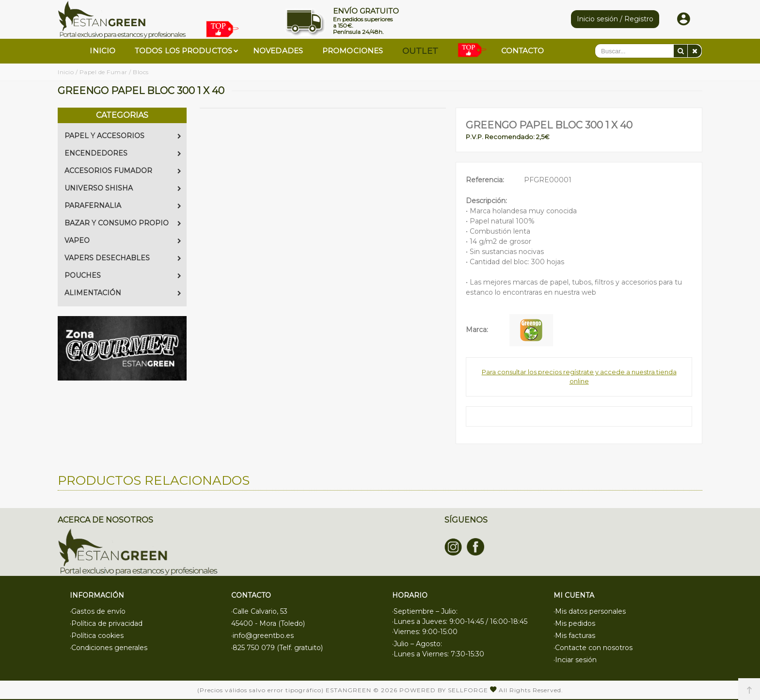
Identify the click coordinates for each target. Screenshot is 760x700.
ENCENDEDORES (123, 153)
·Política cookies (97, 636)
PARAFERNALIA (123, 206)
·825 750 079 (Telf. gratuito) (277, 648)
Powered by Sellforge (444, 690)
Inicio (66, 72)
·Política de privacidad (106, 623)
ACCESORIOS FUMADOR (123, 171)
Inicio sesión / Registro (615, 19)
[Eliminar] (695, 51)
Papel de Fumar (103, 72)
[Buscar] (681, 51)
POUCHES (123, 275)
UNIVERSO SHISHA (123, 188)
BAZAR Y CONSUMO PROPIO (123, 223)
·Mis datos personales (590, 611)
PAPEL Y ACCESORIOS (123, 136)
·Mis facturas (574, 636)
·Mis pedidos (574, 623)
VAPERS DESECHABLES (123, 258)
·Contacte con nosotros (593, 648)
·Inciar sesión (575, 660)
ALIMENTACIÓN (123, 293)
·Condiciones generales (109, 648)
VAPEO (123, 240)
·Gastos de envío (98, 611)
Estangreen (348, 690)
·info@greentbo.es (262, 636)
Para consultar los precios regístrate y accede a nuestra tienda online (579, 377)
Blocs (141, 72)
